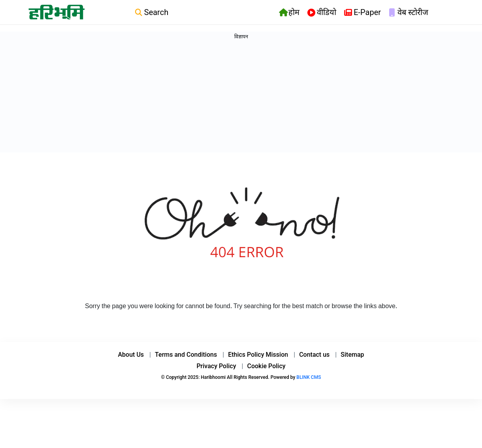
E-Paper (362, 13)
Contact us (314, 372)
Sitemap (352, 372)
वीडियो (322, 13)
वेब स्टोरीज (409, 13)
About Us (131, 372)
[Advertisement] (32, 208)
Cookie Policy (266, 383)
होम (289, 13)
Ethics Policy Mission (258, 372)
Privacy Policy (216, 383)
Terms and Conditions (186, 372)
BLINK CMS (309, 395)
